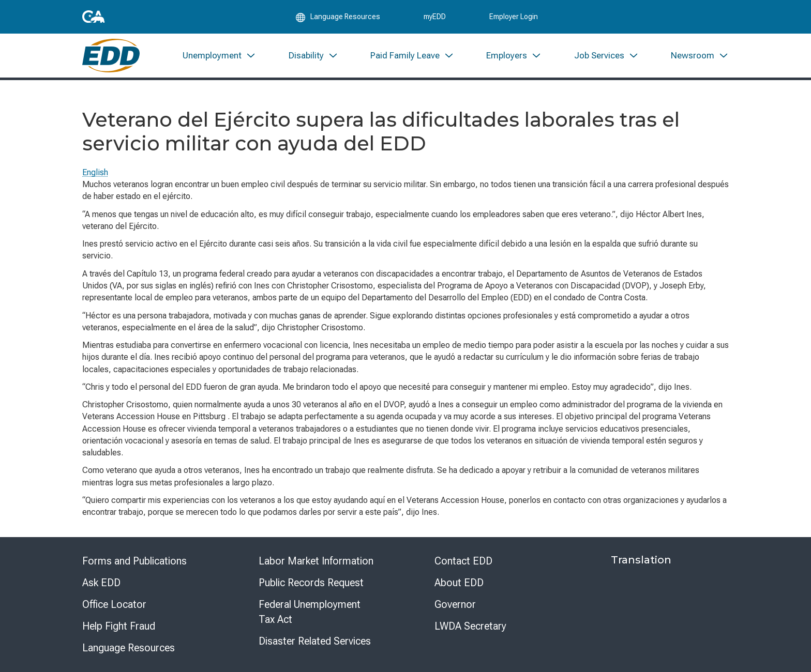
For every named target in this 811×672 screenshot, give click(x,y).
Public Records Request (311, 583)
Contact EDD (463, 561)
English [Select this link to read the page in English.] (95, 172)
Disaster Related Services (315, 641)
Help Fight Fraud (119, 626)
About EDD (459, 583)
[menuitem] (219, 56)
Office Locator (114, 604)
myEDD (435, 17)
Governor (455, 604)
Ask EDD (101, 583)
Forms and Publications (134, 561)
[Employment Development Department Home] (111, 56)
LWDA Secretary (470, 626)
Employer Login (514, 17)
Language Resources (129, 648)
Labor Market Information (316, 561)
